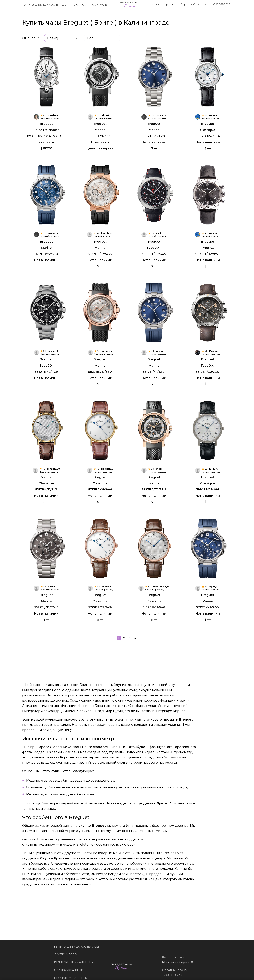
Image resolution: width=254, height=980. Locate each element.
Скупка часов (68, 954)
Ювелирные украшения (76, 962)
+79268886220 (222, 5)
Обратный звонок (193, 5)
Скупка (79, 5)
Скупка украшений (72, 970)
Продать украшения (73, 978)
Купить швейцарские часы (45, 5)
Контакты (100, 5)
